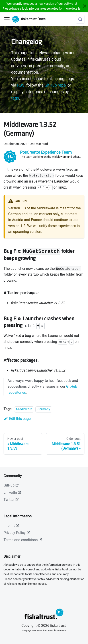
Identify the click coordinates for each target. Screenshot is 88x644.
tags (15, 98)
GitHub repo (55, 85)
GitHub (11, 485)
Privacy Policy (17, 533)
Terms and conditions (23, 540)
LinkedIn (12, 492)
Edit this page (17, 419)
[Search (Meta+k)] (80, 19)
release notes (49, 9)
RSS (21, 85)
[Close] (85, 6)
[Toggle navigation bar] (7, 19)
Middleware (24, 409)
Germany (44, 409)
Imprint (11, 526)
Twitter (11, 500)
